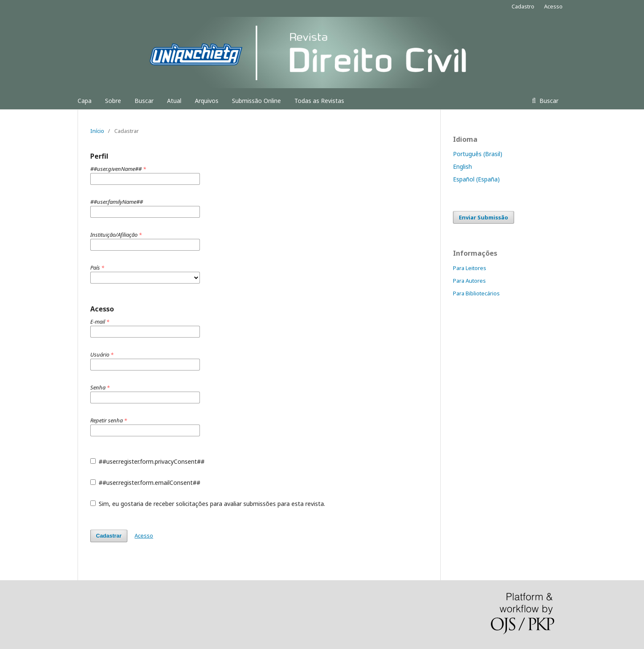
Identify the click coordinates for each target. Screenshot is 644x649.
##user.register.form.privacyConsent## (148, 461)
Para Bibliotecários (476, 293)
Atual (174, 101)
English (462, 166)
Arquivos (207, 101)
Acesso (553, 6)
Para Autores (469, 281)
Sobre (113, 101)
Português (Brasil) (478, 154)
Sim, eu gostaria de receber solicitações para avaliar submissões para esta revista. (208, 504)
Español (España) (476, 179)
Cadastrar (109, 536)
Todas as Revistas (319, 101)
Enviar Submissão (484, 217)
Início (97, 131)
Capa (85, 101)
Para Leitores (470, 268)
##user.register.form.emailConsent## (146, 483)
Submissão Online (256, 101)
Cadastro (523, 6)
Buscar (144, 101)
